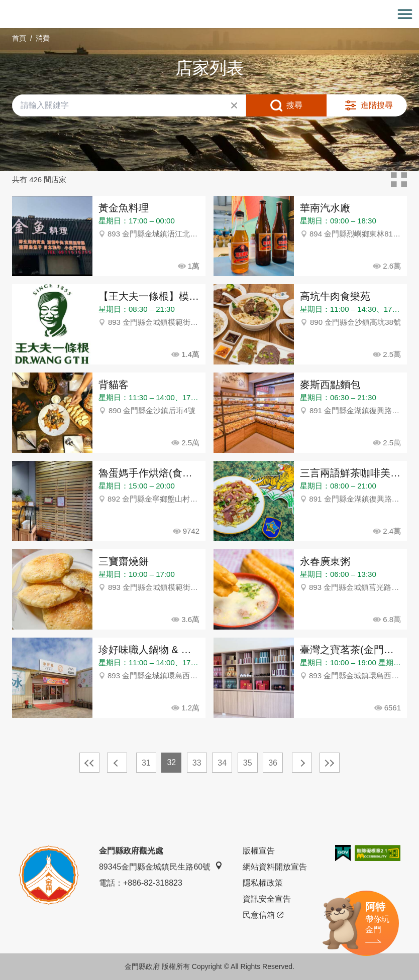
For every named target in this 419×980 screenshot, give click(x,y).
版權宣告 (259, 851)
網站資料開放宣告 (275, 867)
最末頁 (330, 763)
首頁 (19, 38)
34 (222, 763)
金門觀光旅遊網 (209, 14)
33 (197, 763)
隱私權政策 (263, 883)
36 (273, 763)
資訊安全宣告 (267, 899)
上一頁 (117, 763)
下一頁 (302, 763)
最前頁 (89, 763)
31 (146, 763)
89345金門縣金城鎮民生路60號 (161, 866)
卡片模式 (399, 180)
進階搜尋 (377, 105)
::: (3, 6)
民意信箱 (263, 915)
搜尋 (294, 105)
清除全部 (234, 105)
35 (248, 763)
